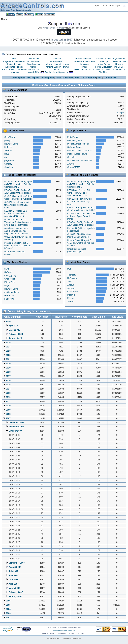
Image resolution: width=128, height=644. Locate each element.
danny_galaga (11, 276)
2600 (70, 282)
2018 (8, 372)
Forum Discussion (104, 67)
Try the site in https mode (57, 72)
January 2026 (15, 338)
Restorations (34, 59)
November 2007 (16, 427)
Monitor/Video (34, 61)
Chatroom (68, 78)
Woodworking (33, 64)
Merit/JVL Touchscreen (84, 61)
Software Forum (75, 147)
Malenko (8, 147)
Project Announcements (14, 61)
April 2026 (14, 326)
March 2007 (14, 588)
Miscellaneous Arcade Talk (80, 161)
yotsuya (8, 141)
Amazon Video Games (54, 28)
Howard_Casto (11, 144)
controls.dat (34, 70)
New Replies (33, 78)
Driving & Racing (14, 64)
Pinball (84, 67)
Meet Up (104, 61)
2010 (8, 406)
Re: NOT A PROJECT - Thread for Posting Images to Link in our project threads (18, 222)
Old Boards (119, 67)
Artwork (34, 67)
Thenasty (72, 275)
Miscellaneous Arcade (84, 70)
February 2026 (16, 334)
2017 (8, 376)
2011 (8, 402)
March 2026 (14, 330)
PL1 (69, 269)
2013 (8, 393)
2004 (8, 609)
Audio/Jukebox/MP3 (84, 59)
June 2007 (14, 575)
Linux (57, 70)
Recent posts (47, 78)
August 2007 (15, 567)
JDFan (70, 302)
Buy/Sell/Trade (119, 59)
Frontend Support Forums (57, 67)
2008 (8, 414)
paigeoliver (9, 161)
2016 (8, 380)
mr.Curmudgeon (12, 292)
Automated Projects (14, 67)
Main (14, 59)
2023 (8, 351)
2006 (8, 601)
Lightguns (14, 72)
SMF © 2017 (62, 628)
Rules (58, 78)
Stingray (8, 164)
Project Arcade (104, 64)
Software (57, 59)
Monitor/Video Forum (77, 154)
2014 (8, 389)
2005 (8, 605)
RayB (7, 154)
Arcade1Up (34, 72)
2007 (8, 418)
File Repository (88, 78)
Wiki (77, 78)
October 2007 (15, 431)
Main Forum (73, 137)
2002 (8, 618)
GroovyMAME (57, 61)
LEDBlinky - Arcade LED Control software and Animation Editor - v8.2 (16, 214)
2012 (8, 397)
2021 (8, 359)
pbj (6, 157)
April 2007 (14, 584)
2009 (8, 410)
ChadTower (10, 137)
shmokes (9, 167)
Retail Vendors (119, 61)
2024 (8, 347)
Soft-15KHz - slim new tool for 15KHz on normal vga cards (17, 205)
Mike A (70, 298)
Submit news (110, 78)
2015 (8, 385)
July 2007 (13, 571)
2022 (8, 355)
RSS (100, 78)
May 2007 (13, 580)
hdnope (120, 113)
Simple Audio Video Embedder (64, 630)
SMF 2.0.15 (52, 628)
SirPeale (8, 151)
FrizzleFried (10, 282)
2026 (8, 321)
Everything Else (104, 59)
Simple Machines (74, 628)
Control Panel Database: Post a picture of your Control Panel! (81, 216)
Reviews (119, 64)
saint (7, 269)
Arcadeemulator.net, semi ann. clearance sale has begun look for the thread (16, 231)
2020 (8, 364)
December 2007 (16, 423)
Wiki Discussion (104, 70)
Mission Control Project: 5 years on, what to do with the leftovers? (18, 246)
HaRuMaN (9, 296)
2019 (8, 368)
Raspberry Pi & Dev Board (14, 70)
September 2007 (17, 563)
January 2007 (15, 596)
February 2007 (16, 592)
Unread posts (18, 78)
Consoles (84, 64)
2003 (8, 613)
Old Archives (119, 70)
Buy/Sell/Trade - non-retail (79, 151)
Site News (104, 72)
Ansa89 (71, 285)
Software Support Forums (57, 64)
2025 (8, 343)
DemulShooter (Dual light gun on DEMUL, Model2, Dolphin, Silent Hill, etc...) (18, 184)
